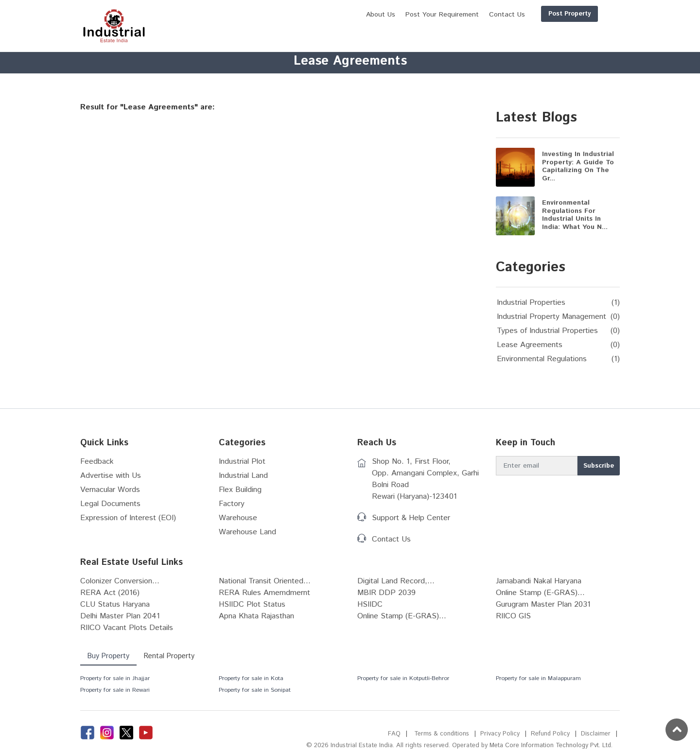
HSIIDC (370, 604)
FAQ (393, 734)
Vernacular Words (110, 490)
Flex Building (240, 490)
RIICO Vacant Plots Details (127, 628)
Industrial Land (243, 476)
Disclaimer (596, 734)
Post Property (523, 14)
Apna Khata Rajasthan (256, 616)
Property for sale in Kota (251, 678)
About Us (334, 15)
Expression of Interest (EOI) (128, 518)
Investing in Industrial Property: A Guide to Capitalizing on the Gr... (578, 166)
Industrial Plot (242, 462)
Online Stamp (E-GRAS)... (540, 593)
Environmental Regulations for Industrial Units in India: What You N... (575, 215)
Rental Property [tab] (171, 656)
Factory (232, 504)
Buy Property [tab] (109, 656)
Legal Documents (110, 504)
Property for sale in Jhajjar (115, 678)
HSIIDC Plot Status (252, 604)
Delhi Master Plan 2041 (120, 616)
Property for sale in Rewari (115, 690)
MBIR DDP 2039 (386, 593)
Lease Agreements (530, 345)
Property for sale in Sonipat (255, 690)
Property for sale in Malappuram (538, 678)
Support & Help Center (411, 518)
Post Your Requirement (395, 15)
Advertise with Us (111, 476)
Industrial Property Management (551, 317)
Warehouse (238, 518)
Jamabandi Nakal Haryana (539, 581)
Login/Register (589, 14)
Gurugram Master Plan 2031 (543, 604)
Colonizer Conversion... (120, 581)
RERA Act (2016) (110, 593)
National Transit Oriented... (265, 581)
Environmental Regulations (542, 359)
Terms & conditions (441, 734)
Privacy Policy (499, 734)
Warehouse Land (247, 532)
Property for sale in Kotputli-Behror (403, 678)
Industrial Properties (531, 303)
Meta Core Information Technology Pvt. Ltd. (550, 745)
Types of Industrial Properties (547, 331)
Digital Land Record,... (396, 581)
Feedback (97, 462)
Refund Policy (550, 734)
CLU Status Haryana (115, 604)
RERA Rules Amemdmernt (264, 593)
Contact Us (391, 539)
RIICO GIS (513, 616)
